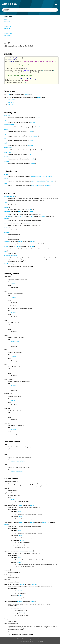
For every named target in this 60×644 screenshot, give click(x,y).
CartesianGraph (12, 100)
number (31, 131)
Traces (6, 183)
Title (5, 138)
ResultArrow (49, 176)
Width (5, 143)
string (30, 154)
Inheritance (7, 22)
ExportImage (7, 212)
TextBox (32, 122)
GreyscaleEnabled (9, 125)
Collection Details (8, 33)
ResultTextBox (51, 181)
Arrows (6, 174)
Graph (8, 94)
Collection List (7, 26)
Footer (6, 120)
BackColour (7, 115)
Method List (7, 29)
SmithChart (11, 104)
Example (6, 19)
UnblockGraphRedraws (10, 256)
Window (27, 94)
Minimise (6, 232)
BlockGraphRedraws (9, 196)
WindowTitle (7, 152)
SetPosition (7, 242)
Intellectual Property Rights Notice (25, 641)
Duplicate (6, 207)
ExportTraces (7, 223)
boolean (42, 127)
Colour (38, 118)
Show (5, 251)
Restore (6, 237)
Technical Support (39, 641)
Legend (6, 134)
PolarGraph (11, 102)
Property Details (8, 31)
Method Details (8, 36)
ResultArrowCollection (38, 176)
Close (5, 202)
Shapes (6, 179)
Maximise (6, 228)
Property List (7, 24)
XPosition (6, 157)
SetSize (6, 246)
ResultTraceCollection (37, 186)
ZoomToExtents (8, 264)
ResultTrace (48, 186)
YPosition (6, 161)
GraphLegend (34, 136)
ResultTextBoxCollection (38, 181)
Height (6, 129)
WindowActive (8, 148)
